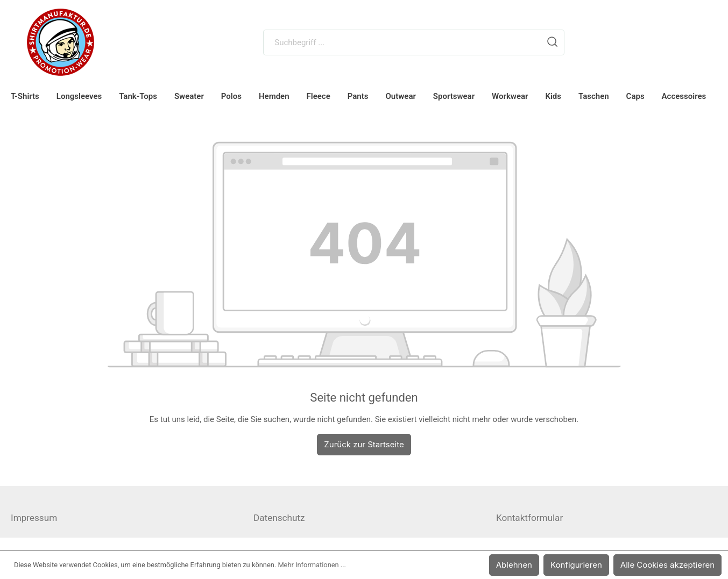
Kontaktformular (529, 518)
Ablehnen (524, 565)
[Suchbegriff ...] (402, 42)
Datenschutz (279, 518)
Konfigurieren (584, 565)
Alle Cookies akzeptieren (670, 565)
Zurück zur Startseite (364, 444)
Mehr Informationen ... (312, 565)
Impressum (34, 518)
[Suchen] (553, 42)
